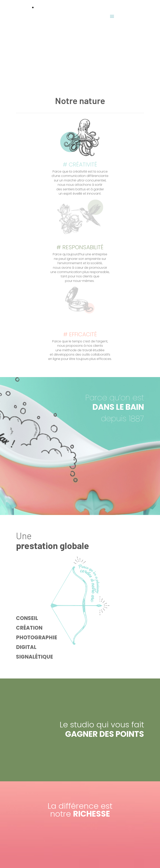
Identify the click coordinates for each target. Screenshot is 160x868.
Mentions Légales (80, 859)
